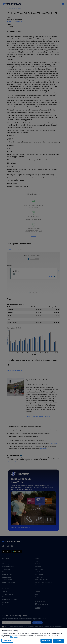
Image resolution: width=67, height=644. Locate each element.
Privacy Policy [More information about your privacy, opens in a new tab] (14, 640)
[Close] (64, 633)
